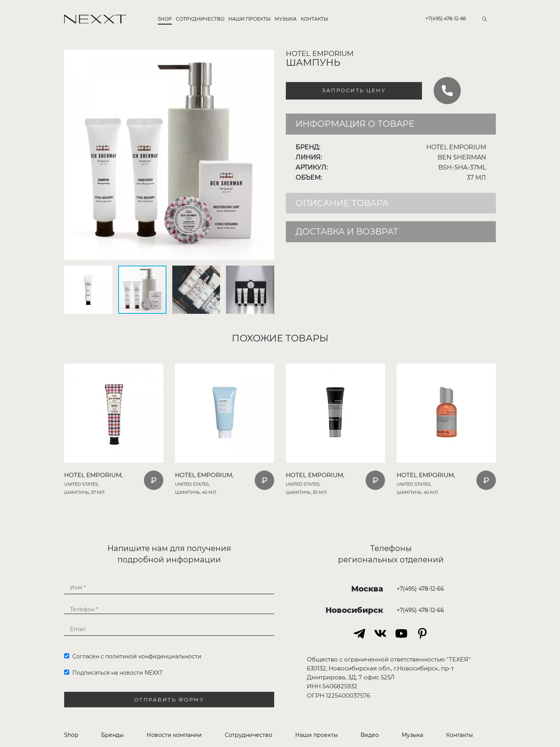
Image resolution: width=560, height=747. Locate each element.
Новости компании (174, 735)
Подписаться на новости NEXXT (113, 673)
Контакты (314, 19)
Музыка (286, 19)
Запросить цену (354, 90)
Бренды (112, 735)
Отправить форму (169, 700)
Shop (165, 19)
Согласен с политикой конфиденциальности (133, 656)
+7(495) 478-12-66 (446, 18)
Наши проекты (249, 19)
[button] (267, 57)
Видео (370, 735)
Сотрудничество (200, 19)
